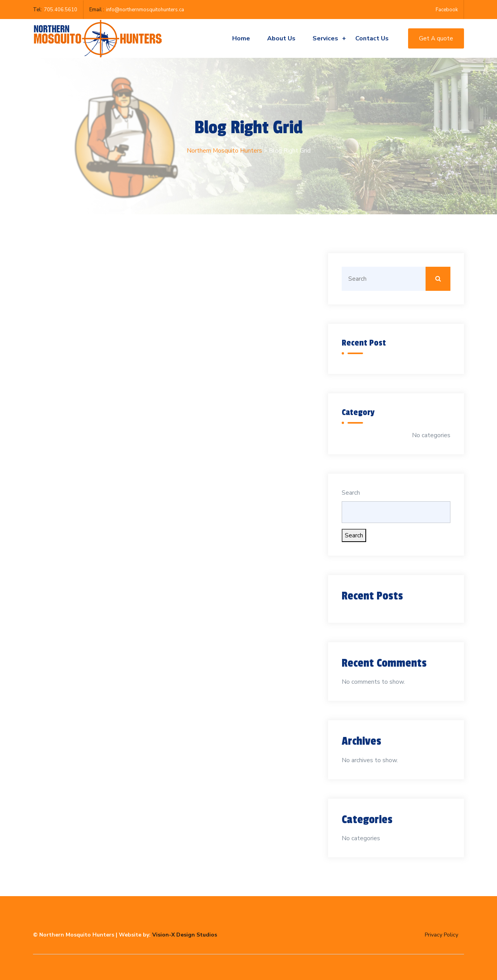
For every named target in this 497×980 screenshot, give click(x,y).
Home (241, 38)
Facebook (447, 10)
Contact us (372, 38)
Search (351, 493)
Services (329, 38)
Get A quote (436, 38)
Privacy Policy (441, 935)
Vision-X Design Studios (185, 935)
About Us (281, 38)
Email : (97, 10)
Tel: (37, 10)
